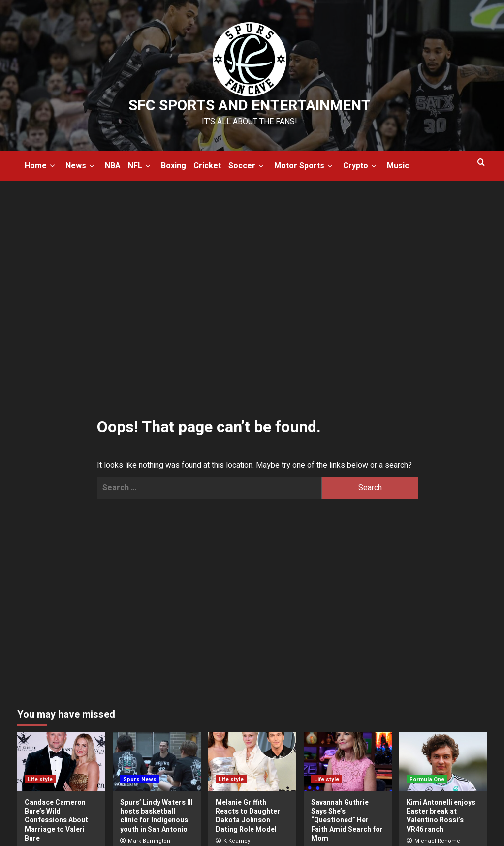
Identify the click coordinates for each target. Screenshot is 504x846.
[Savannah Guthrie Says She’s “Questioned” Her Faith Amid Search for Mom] (348, 762)
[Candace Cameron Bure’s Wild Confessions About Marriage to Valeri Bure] (61, 762)
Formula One (427, 779)
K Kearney (237, 841)
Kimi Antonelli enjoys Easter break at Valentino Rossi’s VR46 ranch (441, 816)
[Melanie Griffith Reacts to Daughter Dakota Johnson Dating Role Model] (252, 762)
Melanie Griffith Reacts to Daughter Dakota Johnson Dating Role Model (248, 816)
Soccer (248, 166)
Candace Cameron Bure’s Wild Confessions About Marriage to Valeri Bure (56, 820)
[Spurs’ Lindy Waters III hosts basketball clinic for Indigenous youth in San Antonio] (157, 762)
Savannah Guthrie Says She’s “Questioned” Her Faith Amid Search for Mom (347, 820)
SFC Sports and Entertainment (250, 106)
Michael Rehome (437, 841)
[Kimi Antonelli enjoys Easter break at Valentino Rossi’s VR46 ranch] (443, 762)
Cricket (207, 166)
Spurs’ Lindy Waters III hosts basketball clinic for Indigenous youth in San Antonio (157, 816)
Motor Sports (305, 166)
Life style (40, 779)
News (81, 166)
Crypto (361, 166)
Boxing (173, 166)
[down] (52, 166)
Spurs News (140, 779)
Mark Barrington (149, 841)
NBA (113, 166)
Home (41, 166)
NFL (141, 166)
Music (398, 166)
